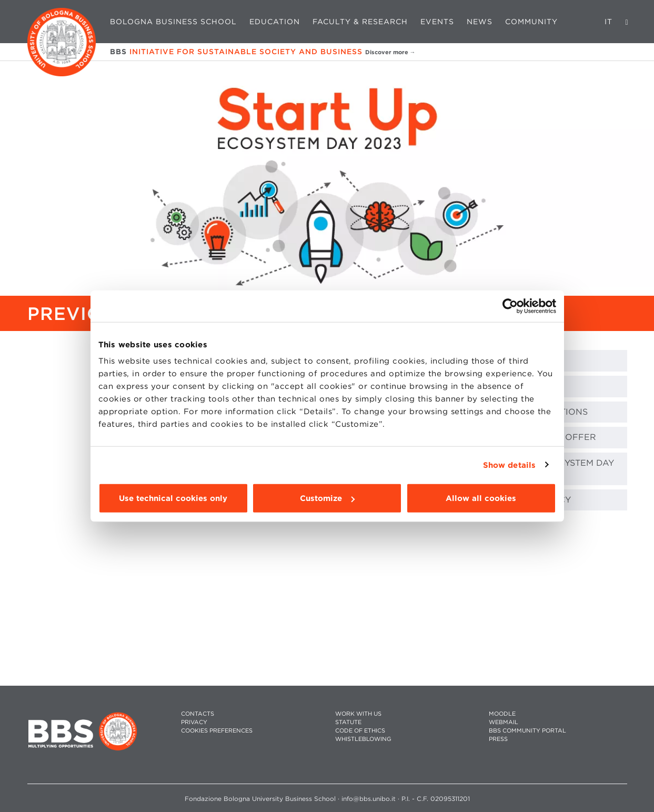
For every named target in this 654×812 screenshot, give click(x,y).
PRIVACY (194, 722)
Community (531, 22)
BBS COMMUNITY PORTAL (527, 731)
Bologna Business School (173, 22)
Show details (509, 465)
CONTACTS (198, 714)
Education (275, 22)
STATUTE (348, 722)
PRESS (498, 739)
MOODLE (502, 714)
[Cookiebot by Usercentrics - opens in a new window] (510, 306)
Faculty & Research (360, 22)
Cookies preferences (217, 731)
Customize (327, 498)
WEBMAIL (504, 722)
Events (437, 22)
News (480, 22)
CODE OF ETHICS (360, 731)
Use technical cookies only (173, 498)
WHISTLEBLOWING (363, 739)
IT (608, 22)
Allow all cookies (481, 498)
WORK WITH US (358, 714)
